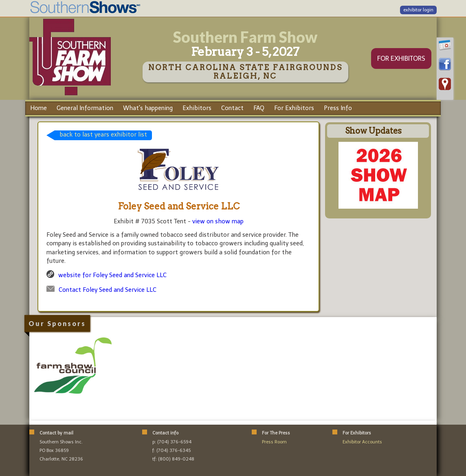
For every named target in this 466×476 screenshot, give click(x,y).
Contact (232, 108)
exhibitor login (418, 10)
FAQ (259, 108)
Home (38, 108)
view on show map (218, 221)
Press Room (274, 442)
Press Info (338, 108)
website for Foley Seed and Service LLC (112, 275)
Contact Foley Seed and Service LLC (108, 290)
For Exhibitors (294, 108)
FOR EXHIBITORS (401, 58)
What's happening (148, 108)
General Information (85, 108)
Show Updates (373, 131)
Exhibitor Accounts (362, 442)
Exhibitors (197, 108)
